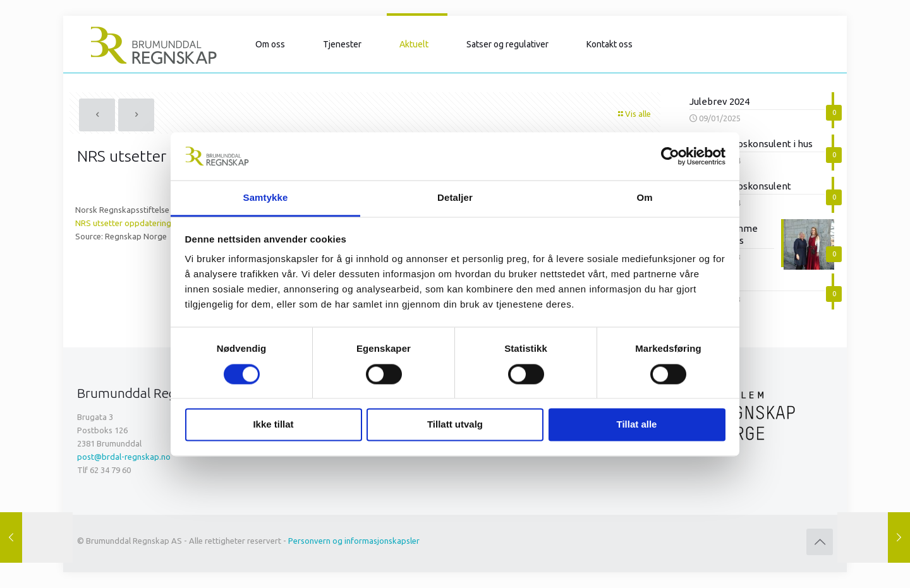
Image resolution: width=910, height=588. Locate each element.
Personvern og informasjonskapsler (354, 541)
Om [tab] (644, 198)
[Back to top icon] (820, 542)
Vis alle (634, 114)
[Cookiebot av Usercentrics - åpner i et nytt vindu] (670, 156)
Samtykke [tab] (266, 198)
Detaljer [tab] (455, 198)
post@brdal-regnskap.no (124, 457)
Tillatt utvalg (455, 425)
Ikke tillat (273, 425)
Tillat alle (637, 425)
